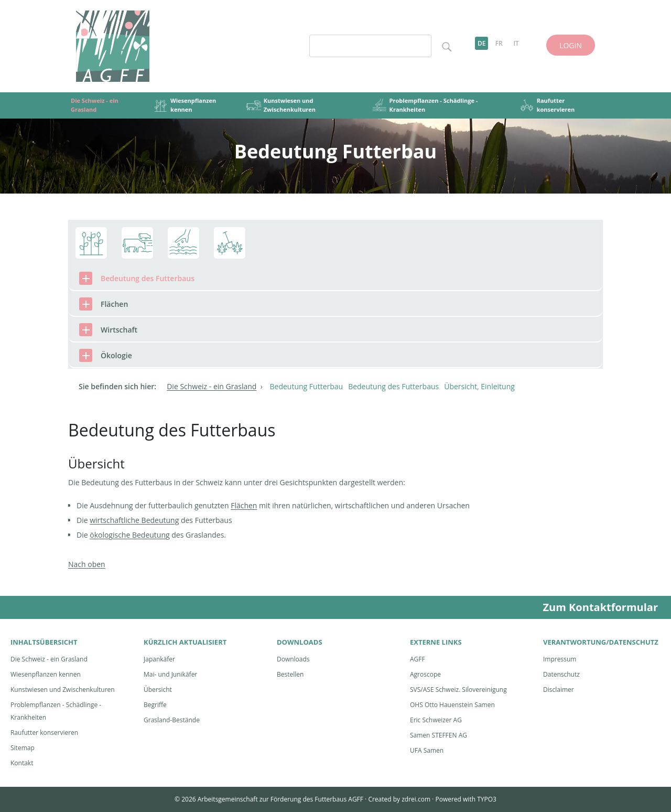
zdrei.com (416, 799)
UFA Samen (427, 750)
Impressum (560, 659)
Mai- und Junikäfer (170, 674)
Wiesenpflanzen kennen (46, 674)
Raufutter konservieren (44, 733)
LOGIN (571, 45)
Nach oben (87, 564)
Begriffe (155, 705)
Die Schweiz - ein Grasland (49, 659)
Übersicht (158, 690)
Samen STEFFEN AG (439, 735)
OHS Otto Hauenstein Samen (452, 705)
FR (499, 43)
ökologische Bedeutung (129, 535)
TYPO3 (487, 799)
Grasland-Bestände (172, 720)
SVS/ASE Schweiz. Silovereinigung (458, 690)
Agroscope (425, 674)
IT (516, 43)
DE (482, 43)
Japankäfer (159, 659)
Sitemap (23, 748)
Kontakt (22, 763)
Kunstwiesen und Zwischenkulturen (63, 690)
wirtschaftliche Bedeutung (134, 520)
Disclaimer (559, 690)
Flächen (244, 505)
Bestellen (290, 674)
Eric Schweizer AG (436, 720)
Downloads (293, 659)
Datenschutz (561, 674)
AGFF (418, 659)
